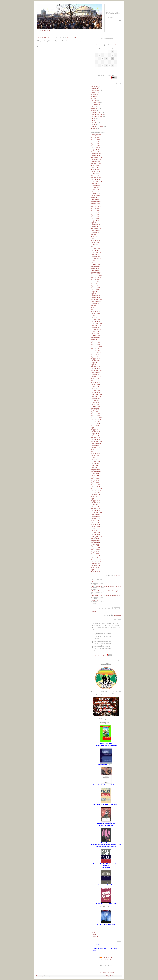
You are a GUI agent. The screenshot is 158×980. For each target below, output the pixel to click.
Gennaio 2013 (96, 256)
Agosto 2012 (95, 246)
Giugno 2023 (95, 503)
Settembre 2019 (96, 414)
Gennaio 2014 (96, 280)
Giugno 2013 (95, 266)
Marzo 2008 (95, 142)
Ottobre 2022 (95, 487)
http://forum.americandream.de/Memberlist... (106, 586)
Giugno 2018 (95, 384)
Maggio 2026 (95, 572)
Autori (93, 933)
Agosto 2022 (95, 483)
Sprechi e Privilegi (97, 126)
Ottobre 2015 (95, 321)
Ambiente (94, 87)
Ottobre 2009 (95, 179)
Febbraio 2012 (96, 234)
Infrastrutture (95, 104)
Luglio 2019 (95, 410)
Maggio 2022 (95, 477)
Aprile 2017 (95, 357)
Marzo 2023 (95, 497)
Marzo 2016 (95, 331)
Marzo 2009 (95, 166)
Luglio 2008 (95, 150)
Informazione (96, 102)
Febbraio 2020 (96, 424)
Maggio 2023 (95, 501)
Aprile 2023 (95, 499)
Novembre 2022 (96, 489)
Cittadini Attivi (46, 30)
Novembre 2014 (96, 300)
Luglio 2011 (95, 221)
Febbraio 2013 (96, 258)
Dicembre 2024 (96, 538)
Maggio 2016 (95, 335)
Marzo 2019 (95, 402)
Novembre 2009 (96, 181)
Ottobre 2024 (95, 534)
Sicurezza (94, 122)
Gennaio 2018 (96, 374)
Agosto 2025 (95, 554)
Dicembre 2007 (96, 136)
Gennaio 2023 (96, 493)
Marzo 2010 (95, 189)
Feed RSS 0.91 (106, 958)
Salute (93, 118)
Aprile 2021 (95, 451)
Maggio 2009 (95, 169)
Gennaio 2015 (96, 303)
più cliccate (117, 615)
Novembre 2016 (96, 347)
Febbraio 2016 (96, 329)
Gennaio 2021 (96, 445)
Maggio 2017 (95, 359)
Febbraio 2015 (96, 305)
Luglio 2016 (95, 339)
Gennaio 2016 (96, 327)
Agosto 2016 (95, 341)
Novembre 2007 (96, 134)
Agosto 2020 (95, 436)
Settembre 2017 (96, 367)
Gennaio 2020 (96, 422)
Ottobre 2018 (95, 392)
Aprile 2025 (95, 546)
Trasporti (94, 128)
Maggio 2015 (95, 311)
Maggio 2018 (95, 382)
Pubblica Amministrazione (100, 114)
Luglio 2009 (95, 173)
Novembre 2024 (96, 536)
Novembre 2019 (96, 418)
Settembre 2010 (96, 201)
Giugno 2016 (95, 337)
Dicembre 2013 (96, 278)
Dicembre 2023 (96, 514)
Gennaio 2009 (96, 162)
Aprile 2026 (95, 570)
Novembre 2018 (96, 394)
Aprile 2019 (95, 404)
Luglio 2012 (95, 244)
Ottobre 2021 (95, 463)
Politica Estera (96, 112)
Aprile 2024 (95, 522)
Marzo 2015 (95, 307)
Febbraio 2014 (96, 282)
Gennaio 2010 (96, 185)
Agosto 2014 (95, 294)
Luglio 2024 (95, 528)
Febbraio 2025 (96, 542)
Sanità (93, 120)
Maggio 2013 (95, 264)
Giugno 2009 (95, 171)
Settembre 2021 (96, 461)
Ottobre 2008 (95, 156)
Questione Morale (97, 116)
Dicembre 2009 (96, 183)
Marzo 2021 (95, 449)
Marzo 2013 (95, 260)
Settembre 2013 (96, 272)
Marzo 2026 (95, 568)
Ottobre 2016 (95, 345)
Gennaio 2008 (96, 138)
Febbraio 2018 (96, 376)
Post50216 (95, 600)
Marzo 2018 (95, 378)
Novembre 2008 (96, 158)
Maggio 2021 (95, 453)
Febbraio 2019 (96, 400)
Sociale (94, 124)
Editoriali (94, 97)
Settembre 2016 (96, 343)
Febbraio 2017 (96, 353)
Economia (94, 95)
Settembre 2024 (96, 532)
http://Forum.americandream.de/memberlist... (106, 595)
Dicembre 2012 (96, 254)
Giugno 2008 (95, 148)
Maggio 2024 (95, 524)
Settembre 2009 (96, 177)
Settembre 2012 (96, 248)
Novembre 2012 (96, 252)
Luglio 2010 (95, 197)
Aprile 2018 (95, 380)
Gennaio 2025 (96, 540)
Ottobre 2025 (95, 558)
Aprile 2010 (95, 191)
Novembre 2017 (96, 371)
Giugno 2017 (95, 361)
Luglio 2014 (95, 292)
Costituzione (95, 91)
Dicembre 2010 (96, 207)
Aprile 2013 (95, 262)
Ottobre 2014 (95, 298)
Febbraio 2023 (96, 495)
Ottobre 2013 (95, 274)
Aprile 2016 (95, 333)
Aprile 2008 (95, 144)
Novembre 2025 (96, 560)
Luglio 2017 (95, 363)
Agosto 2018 (95, 388)
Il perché (94, 934)
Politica (94, 110)
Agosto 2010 (95, 199)
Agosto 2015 (95, 317)
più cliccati (117, 575)
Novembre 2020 (96, 441)
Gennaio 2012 (96, 233)
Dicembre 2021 (96, 467)
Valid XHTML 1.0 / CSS (106, 973)
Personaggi (95, 108)
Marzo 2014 (95, 284)
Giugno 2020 (95, 432)
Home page (40, 976)
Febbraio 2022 (96, 471)
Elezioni (94, 98)
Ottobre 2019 (95, 416)
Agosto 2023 (95, 507)
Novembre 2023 (96, 512)
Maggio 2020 (95, 430)
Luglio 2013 (95, 268)
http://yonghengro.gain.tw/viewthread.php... (106, 591)
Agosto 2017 (95, 365)
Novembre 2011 (96, 229)
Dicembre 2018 (96, 396)
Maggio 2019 (95, 406)
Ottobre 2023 (95, 510)
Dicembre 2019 (96, 420)
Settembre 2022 (96, 485)
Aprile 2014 (95, 286)
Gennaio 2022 (96, 469)
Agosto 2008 (95, 152)
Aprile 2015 (95, 309)
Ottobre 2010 (95, 203)
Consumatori (95, 89)
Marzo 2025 (95, 544)
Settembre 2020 (96, 438)
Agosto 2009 (95, 175)
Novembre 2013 (96, 276)
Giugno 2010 (95, 195)
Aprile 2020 (95, 428)
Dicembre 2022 (96, 491)
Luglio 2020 (95, 434)
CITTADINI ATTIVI (46, 37)
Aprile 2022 (95, 475)
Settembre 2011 (96, 225)
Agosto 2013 (95, 270)
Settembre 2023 (96, 508)
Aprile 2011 (95, 215)
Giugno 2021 (95, 455)
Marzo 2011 (95, 213)
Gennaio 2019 (96, 398)
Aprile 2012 (95, 238)
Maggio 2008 (95, 146)
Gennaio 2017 (96, 351)
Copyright (94, 936)
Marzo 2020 (95, 426)
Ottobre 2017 (95, 369)
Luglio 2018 (95, 386)
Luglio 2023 (95, 505)
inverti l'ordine (72, 37)
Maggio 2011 (95, 217)
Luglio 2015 (95, 315)
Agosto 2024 (95, 530)
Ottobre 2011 (95, 227)
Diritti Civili (95, 93)
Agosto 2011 (95, 223)
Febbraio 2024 (96, 518)
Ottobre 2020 (95, 439)
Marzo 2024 (95, 520)
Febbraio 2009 (96, 164)
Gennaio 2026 (96, 564)
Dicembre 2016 (96, 349)
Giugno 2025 (95, 550)
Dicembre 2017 (96, 372)
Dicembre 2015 (96, 325)
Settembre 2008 (96, 154)
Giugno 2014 (95, 290)
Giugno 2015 (95, 313)
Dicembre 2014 (96, 302)
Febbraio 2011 (96, 211)
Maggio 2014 (95, 288)
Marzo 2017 (95, 355)
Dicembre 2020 (96, 443)
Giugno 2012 (95, 242)
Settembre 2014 (96, 296)
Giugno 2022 (95, 479)
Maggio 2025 (95, 548)
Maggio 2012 (95, 240)
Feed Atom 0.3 (106, 960)
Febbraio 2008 (96, 140)
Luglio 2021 (95, 457)
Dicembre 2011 (96, 231)
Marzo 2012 (95, 236)
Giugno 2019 (95, 408)
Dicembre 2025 (96, 562)
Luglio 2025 (95, 552)
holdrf (93, 581)
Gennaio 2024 (96, 516)
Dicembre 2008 (96, 160)
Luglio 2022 (95, 481)
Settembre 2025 (96, 556)
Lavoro (94, 106)
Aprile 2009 (95, 167)
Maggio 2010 (95, 193)
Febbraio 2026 (96, 566)
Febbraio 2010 (96, 187)
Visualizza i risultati (98, 656)
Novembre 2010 (96, 205)
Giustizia (94, 100)
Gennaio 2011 (96, 209)
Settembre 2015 (96, 319)
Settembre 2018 (96, 390)
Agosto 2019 (95, 412)
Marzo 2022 (95, 473)
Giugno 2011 (95, 219)
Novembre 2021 (96, 465)
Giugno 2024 (95, 526)
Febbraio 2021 (96, 447)
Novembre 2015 (96, 323)
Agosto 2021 (95, 459)
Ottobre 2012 (95, 250)
